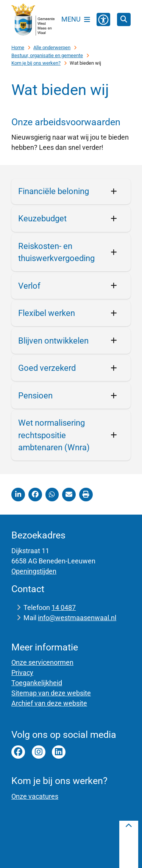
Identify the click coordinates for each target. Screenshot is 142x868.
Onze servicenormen (42, 662)
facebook (18, 752)
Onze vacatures (35, 796)
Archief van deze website (49, 703)
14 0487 (64, 607)
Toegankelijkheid (37, 683)
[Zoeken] (124, 19)
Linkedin (59, 752)
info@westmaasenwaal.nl (77, 618)
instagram (39, 752)
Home (18, 47)
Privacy (22, 673)
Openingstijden (34, 571)
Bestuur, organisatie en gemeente (47, 55)
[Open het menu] (76, 19)
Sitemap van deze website (51, 693)
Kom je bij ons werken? (36, 63)
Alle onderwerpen (52, 47)
